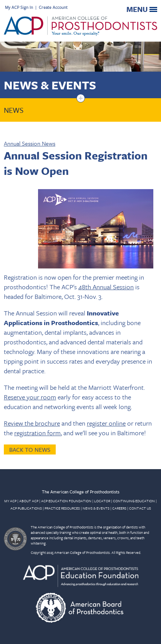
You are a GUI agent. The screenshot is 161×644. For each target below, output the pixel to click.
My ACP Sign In (19, 7)
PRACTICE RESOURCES (62, 508)
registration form (37, 433)
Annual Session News (30, 143)
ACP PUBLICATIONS (26, 508)
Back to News (30, 449)
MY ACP (10, 501)
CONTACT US (140, 508)
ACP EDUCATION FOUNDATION (66, 501)
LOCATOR (102, 501)
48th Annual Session (106, 287)
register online (106, 423)
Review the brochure (32, 423)
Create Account (53, 7)
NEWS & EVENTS (96, 508)
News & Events (50, 85)
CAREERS (119, 508)
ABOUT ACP (29, 501)
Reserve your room (30, 397)
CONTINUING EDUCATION (134, 501)
